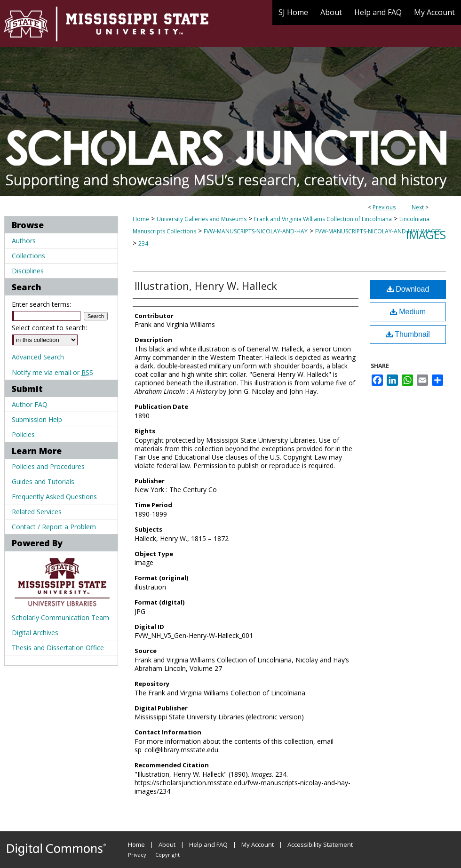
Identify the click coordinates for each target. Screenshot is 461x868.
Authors (24, 241)
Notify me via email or (52, 372)
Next (418, 207)
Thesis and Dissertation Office (58, 648)
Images (426, 235)
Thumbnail (408, 334)
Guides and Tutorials (43, 482)
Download (408, 289)
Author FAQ (30, 404)
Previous (384, 207)
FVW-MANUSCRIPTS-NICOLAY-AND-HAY (256, 231)
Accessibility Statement (320, 844)
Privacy (137, 855)
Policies (23, 434)
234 (143, 243)
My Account (258, 844)
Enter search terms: (41, 304)
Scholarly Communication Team (60, 617)
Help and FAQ (208, 844)
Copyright (167, 855)
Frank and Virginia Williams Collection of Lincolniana (323, 219)
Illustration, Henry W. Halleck (206, 286)
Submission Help (37, 419)
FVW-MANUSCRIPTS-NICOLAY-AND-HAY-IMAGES (378, 231)
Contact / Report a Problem (54, 527)
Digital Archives (35, 633)
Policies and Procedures (48, 466)
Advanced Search (38, 357)
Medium (408, 312)
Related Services (37, 512)
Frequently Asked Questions (54, 497)
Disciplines (28, 271)
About (167, 844)
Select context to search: (49, 328)
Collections (28, 256)
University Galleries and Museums (202, 219)
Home (141, 219)
